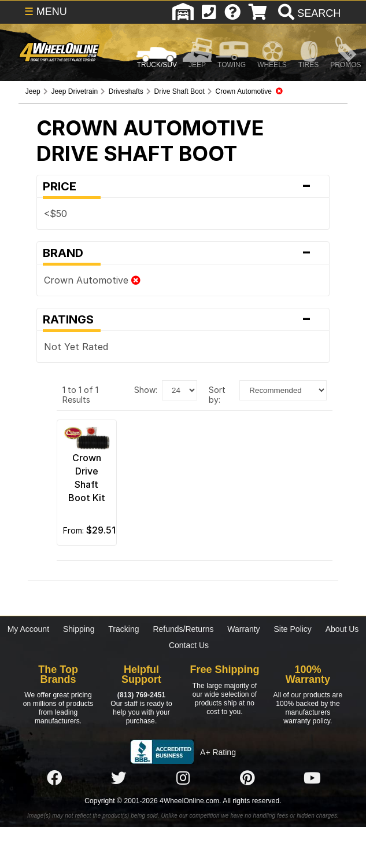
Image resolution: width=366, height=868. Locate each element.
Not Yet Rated (76, 347)
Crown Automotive (92, 280)
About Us (342, 629)
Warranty (243, 629)
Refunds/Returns (183, 629)
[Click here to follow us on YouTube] (312, 778)
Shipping (79, 629)
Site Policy (293, 629)
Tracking (123, 629)
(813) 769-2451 (141, 695)
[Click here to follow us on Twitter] (119, 778)
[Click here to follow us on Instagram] (183, 778)
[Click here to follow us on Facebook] (54, 778)
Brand (183, 253)
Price (183, 186)
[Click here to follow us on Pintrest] (247, 778)
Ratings (183, 319)
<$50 (56, 214)
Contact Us (189, 645)
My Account (28, 629)
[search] (308, 13)
